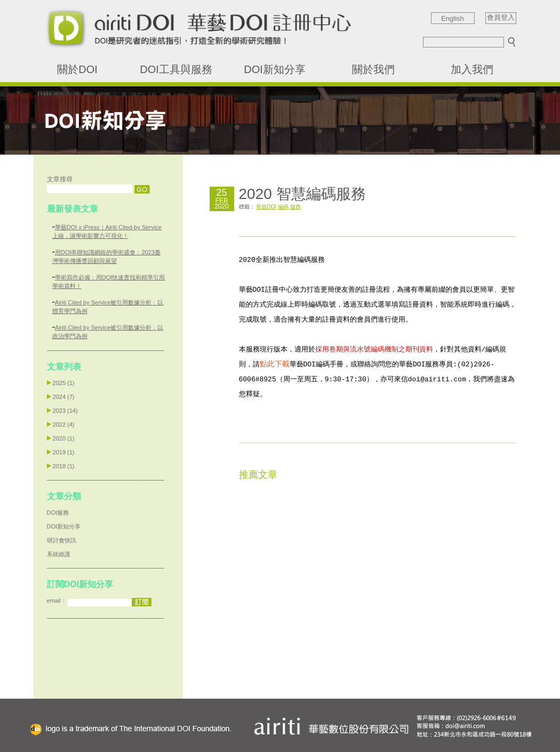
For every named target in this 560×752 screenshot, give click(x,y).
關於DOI (77, 69)
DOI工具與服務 (176, 69)
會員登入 (501, 18)
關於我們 (373, 69)
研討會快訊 (62, 540)
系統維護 (59, 554)
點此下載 (275, 364)
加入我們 (472, 69)
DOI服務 (58, 513)
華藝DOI (266, 207)
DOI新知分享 (275, 69)
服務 (295, 207)
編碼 (283, 207)
